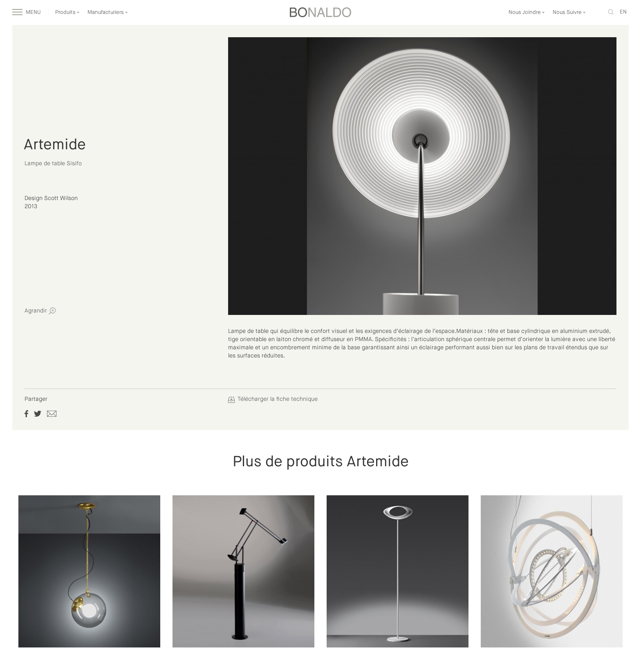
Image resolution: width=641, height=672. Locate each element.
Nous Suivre (569, 12)
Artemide (55, 145)
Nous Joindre (527, 12)
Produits (67, 12)
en (623, 12)
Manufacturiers (108, 12)
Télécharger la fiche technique (273, 399)
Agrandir (40, 311)
